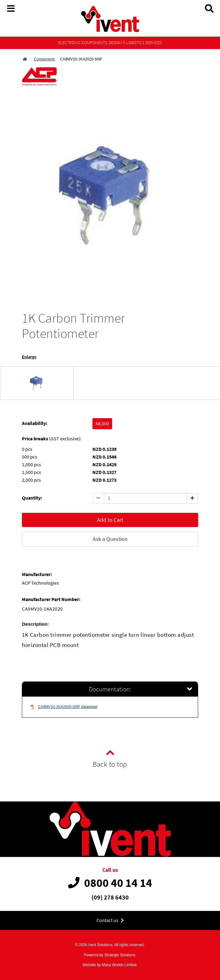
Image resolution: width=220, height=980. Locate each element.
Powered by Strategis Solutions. (110, 955)
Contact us (110, 920)
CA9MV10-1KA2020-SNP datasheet (64, 707)
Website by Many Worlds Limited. (110, 965)
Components (44, 59)
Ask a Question (110, 539)
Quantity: (32, 498)
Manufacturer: (37, 574)
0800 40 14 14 (110, 883)
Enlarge (29, 357)
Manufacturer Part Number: (51, 599)
